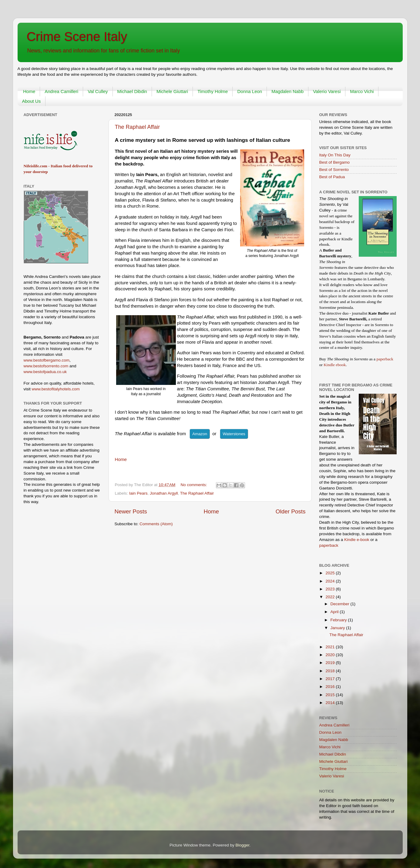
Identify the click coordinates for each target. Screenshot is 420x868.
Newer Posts (131, 511)
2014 (331, 703)
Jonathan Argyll (164, 493)
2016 (331, 687)
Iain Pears (138, 493)
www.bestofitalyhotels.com (56, 389)
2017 (331, 679)
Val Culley (98, 91)
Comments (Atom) (156, 524)
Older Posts (291, 511)
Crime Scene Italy (77, 37)
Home (29, 91)
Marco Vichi (362, 91)
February (339, 620)
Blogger (243, 845)
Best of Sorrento (334, 170)
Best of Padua (332, 177)
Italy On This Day (335, 155)
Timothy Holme (213, 91)
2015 (331, 695)
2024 (331, 581)
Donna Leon (250, 91)
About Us (32, 101)
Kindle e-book (357, 540)
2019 (331, 663)
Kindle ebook (335, 365)
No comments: (195, 485)
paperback (385, 359)
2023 (331, 589)
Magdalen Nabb (287, 91)
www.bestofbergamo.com (47, 360)
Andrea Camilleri (61, 91)
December (341, 604)
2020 (331, 655)
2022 (331, 597)
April (335, 612)
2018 (331, 671)
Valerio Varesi (327, 91)
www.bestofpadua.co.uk (45, 372)
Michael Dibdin (132, 91)
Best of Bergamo (335, 162)
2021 (331, 647)
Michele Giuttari (172, 91)
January (338, 628)
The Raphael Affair (138, 127)
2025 (331, 573)
